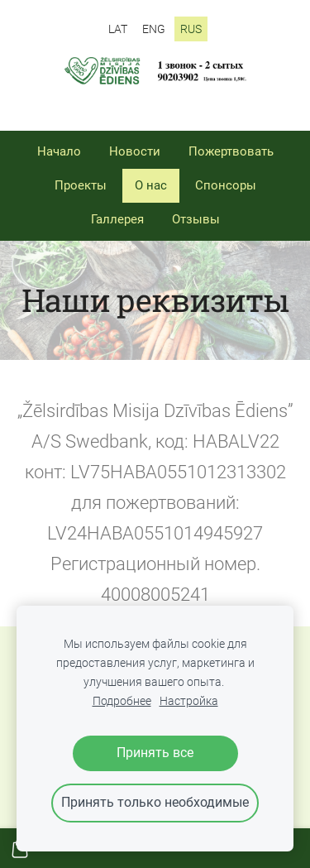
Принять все (155, 753)
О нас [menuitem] (151, 185)
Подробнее (122, 701)
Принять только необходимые (155, 802)
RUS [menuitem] (191, 29)
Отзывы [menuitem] (196, 219)
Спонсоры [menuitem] (226, 185)
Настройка (189, 701)
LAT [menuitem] (118, 29)
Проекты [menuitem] (81, 185)
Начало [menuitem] (59, 151)
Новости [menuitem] (135, 151)
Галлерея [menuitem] (117, 219)
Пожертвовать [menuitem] (231, 151)
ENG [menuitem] (154, 29)
